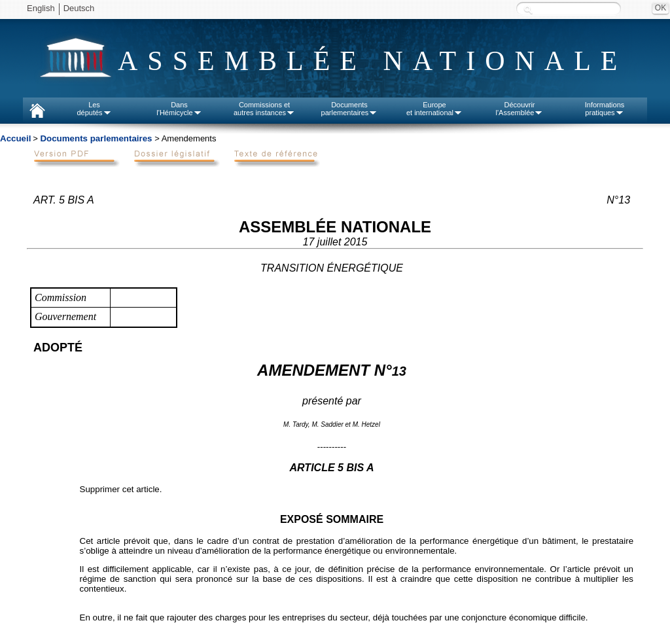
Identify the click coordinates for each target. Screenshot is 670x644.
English (41, 8)
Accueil (15, 138)
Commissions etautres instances (264, 109)
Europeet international (434, 109)
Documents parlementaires (96, 138)
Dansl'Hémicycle (179, 109)
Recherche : (528, 9)
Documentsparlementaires (350, 109)
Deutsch (79, 8)
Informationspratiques (605, 109)
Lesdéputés (94, 109)
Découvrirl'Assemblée (520, 109)
